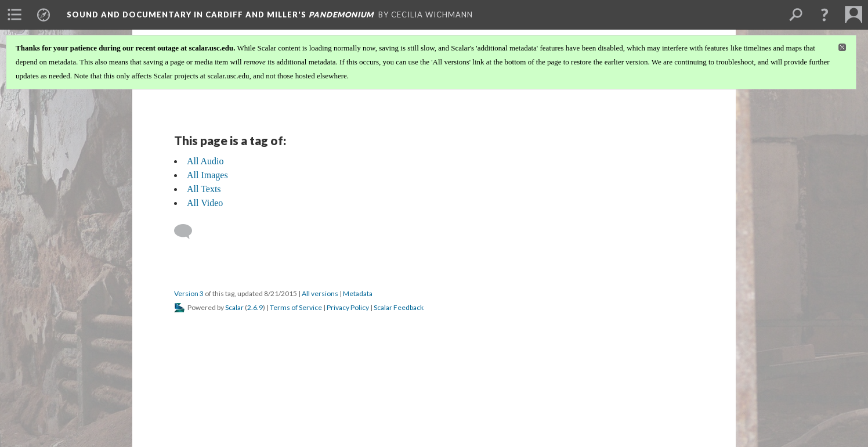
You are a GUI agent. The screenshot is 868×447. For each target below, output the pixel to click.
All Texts (204, 189)
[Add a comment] (188, 232)
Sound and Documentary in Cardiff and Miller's (220, 15)
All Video (205, 203)
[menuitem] (15, 15)
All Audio (205, 161)
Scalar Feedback (399, 307)
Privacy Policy (348, 307)
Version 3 (189, 293)
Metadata (358, 293)
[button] (824, 15)
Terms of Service (296, 307)
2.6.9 (255, 307)
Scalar (234, 307)
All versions (320, 293)
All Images (207, 175)
